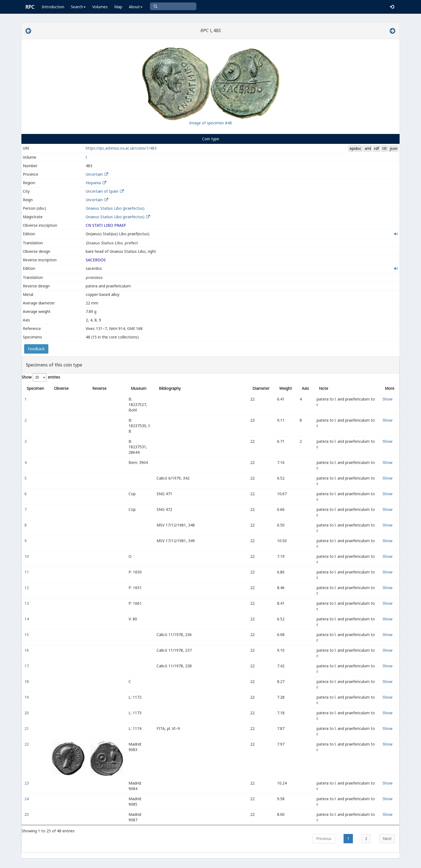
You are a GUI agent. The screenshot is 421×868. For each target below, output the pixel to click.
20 (27, 713)
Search (78, 7)
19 (27, 697)
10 (27, 556)
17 (27, 666)
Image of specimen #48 (210, 123)
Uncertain (94, 174)
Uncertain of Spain (102, 191)
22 (27, 744)
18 (27, 681)
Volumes (100, 7)
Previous (324, 838)
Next (387, 838)
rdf (377, 148)
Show (387, 399)
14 (27, 619)
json (394, 148)
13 (27, 603)
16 (27, 650)
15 (27, 635)
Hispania (93, 183)
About (136, 7)
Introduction (53, 7)
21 (27, 728)
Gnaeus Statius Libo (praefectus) (115, 208)
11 (27, 572)
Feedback (36, 349)
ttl (384, 148)
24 (27, 799)
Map (118, 7)
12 (27, 588)
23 (27, 783)
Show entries (41, 377)
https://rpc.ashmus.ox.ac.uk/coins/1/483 (121, 148)
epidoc (356, 148)
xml (368, 148)
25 (27, 814)
